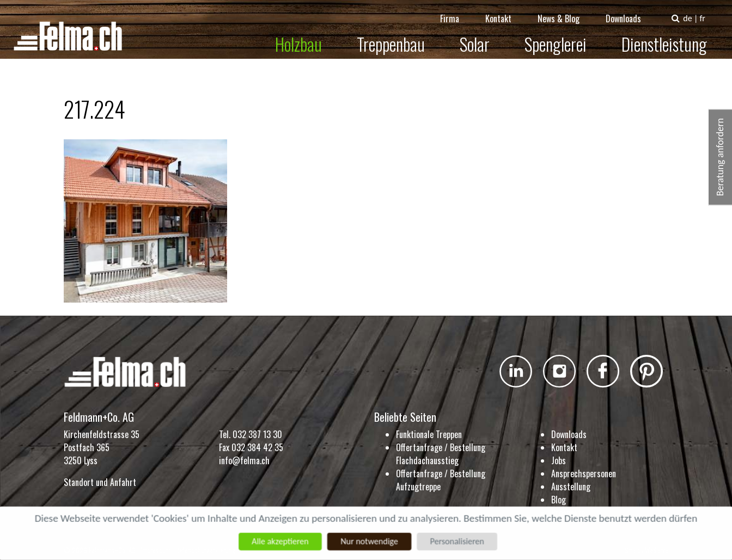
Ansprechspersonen (584, 473)
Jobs (559, 460)
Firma (457, 11)
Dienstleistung (672, 36)
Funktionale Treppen (429, 434)
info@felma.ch (244, 460)
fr (710, 11)
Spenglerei (563, 36)
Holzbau (306, 36)
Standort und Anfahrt (100, 482)
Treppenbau (398, 36)
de (695, 11)
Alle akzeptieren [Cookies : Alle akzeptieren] (279, 541)
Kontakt (506, 11)
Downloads (631, 11)
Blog (559, 500)
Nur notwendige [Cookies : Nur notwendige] (369, 541)
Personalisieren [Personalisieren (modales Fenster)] (458, 541)
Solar (482, 36)
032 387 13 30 (257, 434)
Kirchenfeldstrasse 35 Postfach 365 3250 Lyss (102, 447)
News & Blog (566, 11)
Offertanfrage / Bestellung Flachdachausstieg (441, 454)
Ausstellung (571, 487)
